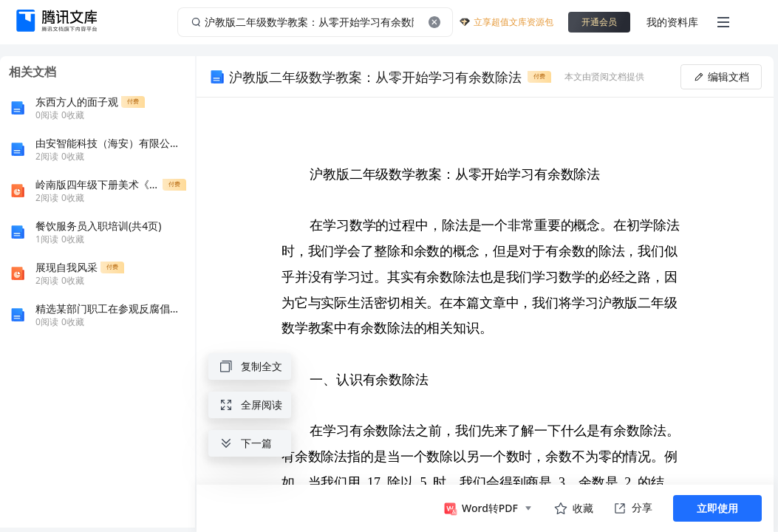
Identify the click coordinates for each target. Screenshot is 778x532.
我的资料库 (672, 22)
